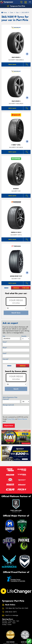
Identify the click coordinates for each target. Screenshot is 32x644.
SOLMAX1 (16, 189)
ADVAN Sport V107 (16, 276)
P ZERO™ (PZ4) (16, 145)
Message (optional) (8, 405)
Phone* (5, 348)
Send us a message (12, 615)
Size (4, 336)
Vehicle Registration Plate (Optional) (10, 398)
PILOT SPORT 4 (16, 57)
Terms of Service (22, 419)
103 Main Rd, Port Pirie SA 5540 (17, 608)
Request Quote (9, 426)
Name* (5, 342)
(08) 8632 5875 (11, 612)
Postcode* (6, 359)
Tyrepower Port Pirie (16, 6)
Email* (5, 353)
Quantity (24, 336)
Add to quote (12, 64)
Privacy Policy (11, 419)
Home (4, 13)
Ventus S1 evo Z (16, 232)
